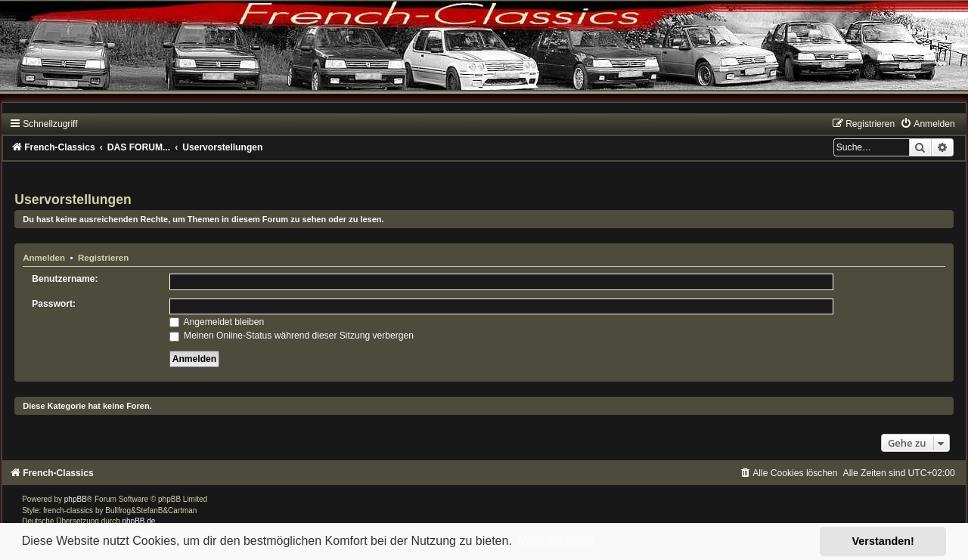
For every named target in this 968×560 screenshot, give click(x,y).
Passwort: (54, 304)
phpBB (76, 499)
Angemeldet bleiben (217, 322)
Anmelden (44, 258)
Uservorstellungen (73, 200)
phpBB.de (139, 521)
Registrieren (103, 258)
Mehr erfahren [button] (555, 541)
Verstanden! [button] (883, 541)
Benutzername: (65, 279)
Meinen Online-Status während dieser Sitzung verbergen (292, 336)
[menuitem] (927, 124)
